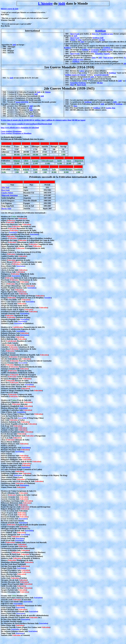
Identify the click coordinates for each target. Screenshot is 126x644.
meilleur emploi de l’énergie (76, 75)
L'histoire (45, 3)
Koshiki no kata (107, 34)
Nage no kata (108, 58)
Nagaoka (107, 54)
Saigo (80, 40)
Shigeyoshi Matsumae (10, 195)
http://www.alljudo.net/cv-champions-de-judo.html (20, 128)
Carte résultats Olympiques (11, 131)
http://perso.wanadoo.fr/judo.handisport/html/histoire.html (30, 124)
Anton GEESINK (22, 102)
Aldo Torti (5, 187)
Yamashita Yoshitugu (78, 83)
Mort (72, 85)
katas (94, 58)
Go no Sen (87, 79)
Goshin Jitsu (111, 108)
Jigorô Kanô (75, 34)
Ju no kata (95, 50)
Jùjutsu (48, 92)
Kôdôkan (101, 31)
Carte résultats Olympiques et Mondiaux (16, 133)
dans (75, 106)
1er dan (102, 40)
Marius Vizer (6, 209)
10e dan (100, 83)
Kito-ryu (95, 34)
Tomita (73, 40)
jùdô (62, 3)
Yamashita (99, 54)
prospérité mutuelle (101, 75)
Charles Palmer (7, 193)
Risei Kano (6, 190)
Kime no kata (78, 60)
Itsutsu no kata (107, 50)
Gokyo (82, 71)
